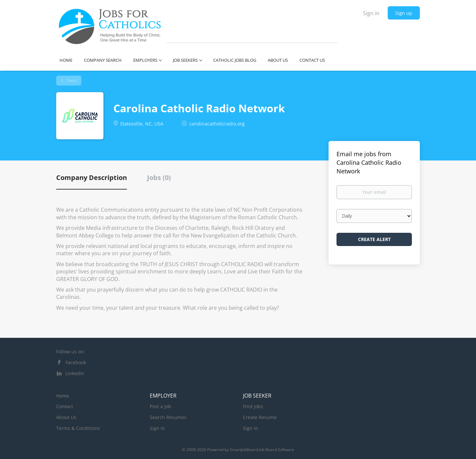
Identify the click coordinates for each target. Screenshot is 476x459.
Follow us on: (71, 352)
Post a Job (160, 406)
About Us (66, 417)
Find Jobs (253, 406)
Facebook (76, 362)
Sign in (371, 13)
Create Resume (260, 417)
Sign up (404, 13)
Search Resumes (168, 417)
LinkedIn (75, 373)
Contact (65, 406)
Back (71, 80)
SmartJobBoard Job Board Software (262, 450)
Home (63, 396)
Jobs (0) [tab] (159, 177)
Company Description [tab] (92, 177)
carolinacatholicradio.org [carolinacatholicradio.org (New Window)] (217, 124)
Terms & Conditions (78, 428)
